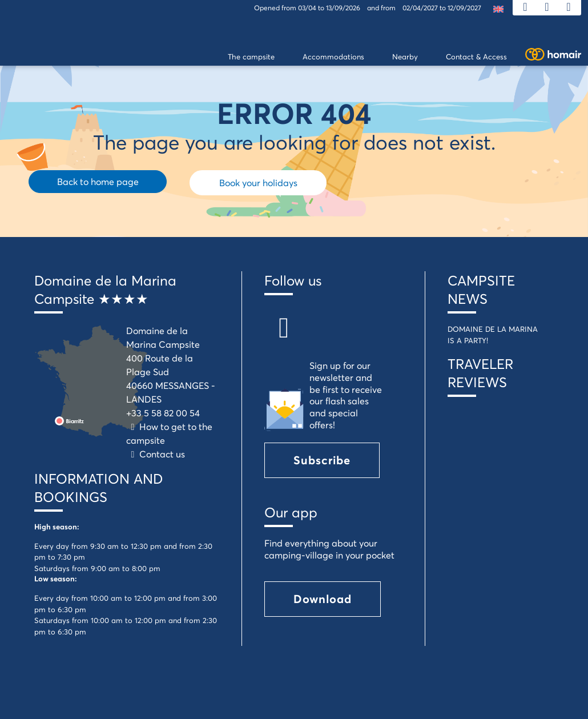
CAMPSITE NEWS (481, 290)
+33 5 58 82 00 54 (163, 413)
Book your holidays (258, 182)
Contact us (155, 454)
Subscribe (322, 460)
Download (323, 599)
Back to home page (98, 181)
